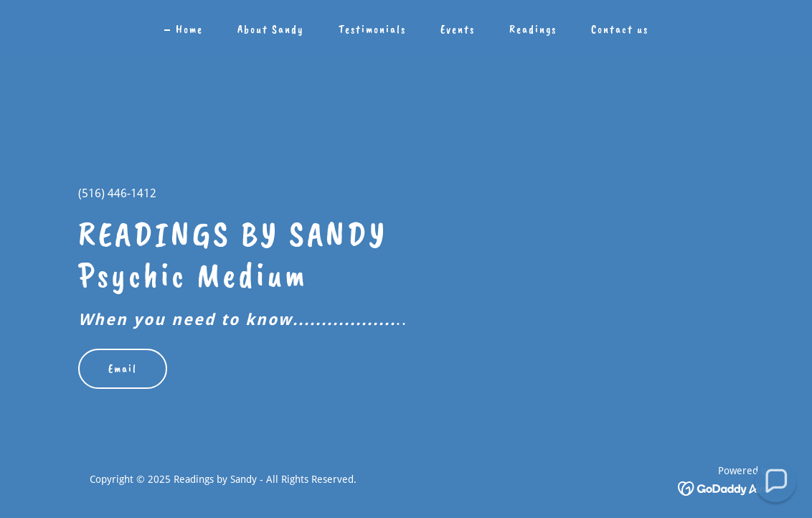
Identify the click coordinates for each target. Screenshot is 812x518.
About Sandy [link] (271, 29)
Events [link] (458, 29)
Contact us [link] (620, 29)
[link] (725, 488)
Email (123, 369)
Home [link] (189, 29)
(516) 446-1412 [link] (117, 193)
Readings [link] (533, 29)
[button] (776, 482)
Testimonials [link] (372, 29)
